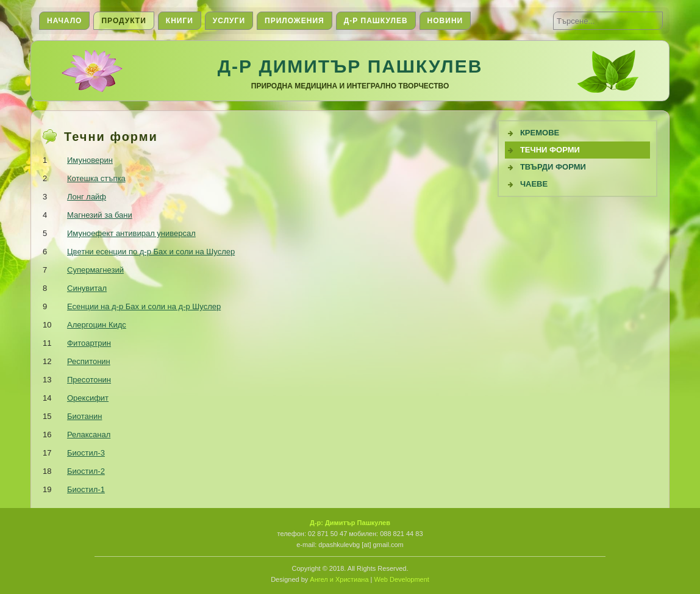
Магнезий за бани (100, 215)
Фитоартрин (89, 343)
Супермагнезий (95, 270)
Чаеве (534, 184)
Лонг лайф (87, 197)
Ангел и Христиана (339, 579)
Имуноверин (90, 160)
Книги (180, 21)
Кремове (540, 133)
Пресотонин (89, 380)
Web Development (402, 579)
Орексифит (88, 398)
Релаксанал (89, 435)
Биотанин (84, 416)
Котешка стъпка (96, 178)
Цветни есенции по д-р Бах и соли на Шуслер (151, 252)
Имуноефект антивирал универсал (131, 233)
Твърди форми (553, 167)
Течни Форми (550, 150)
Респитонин (89, 361)
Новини (445, 21)
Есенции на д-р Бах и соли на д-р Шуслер (144, 306)
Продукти (123, 21)
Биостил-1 (86, 489)
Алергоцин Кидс (97, 325)
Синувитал (87, 288)
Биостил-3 (86, 453)
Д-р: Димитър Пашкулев (350, 523)
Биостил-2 (86, 471)
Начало (64, 21)
